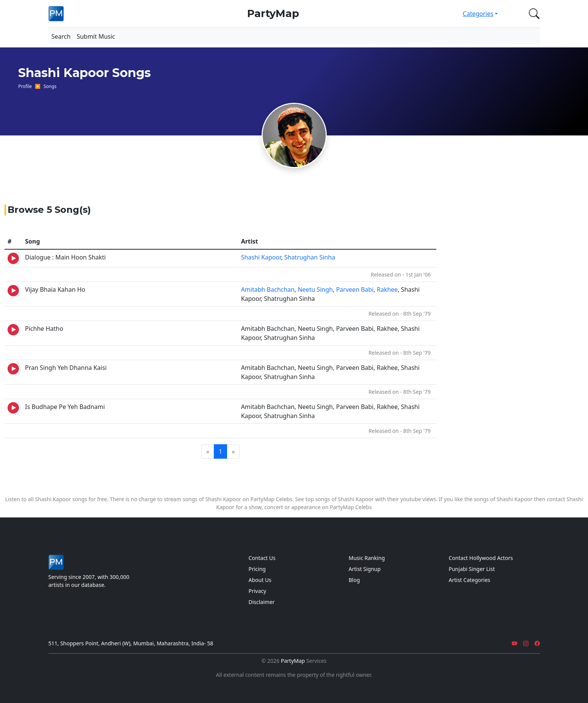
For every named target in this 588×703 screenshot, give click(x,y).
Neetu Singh (315, 289)
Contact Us (262, 558)
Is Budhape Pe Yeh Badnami (65, 407)
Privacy (258, 591)
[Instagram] (526, 643)
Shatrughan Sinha (310, 257)
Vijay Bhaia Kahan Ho (55, 289)
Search (61, 36)
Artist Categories (470, 580)
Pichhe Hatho (44, 329)
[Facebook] (537, 643)
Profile (25, 86)
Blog (354, 580)
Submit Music (96, 36)
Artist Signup (365, 569)
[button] (533, 14)
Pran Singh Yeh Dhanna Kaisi (66, 368)
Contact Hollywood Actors (481, 558)
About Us (260, 580)
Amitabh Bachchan (268, 289)
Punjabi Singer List (472, 569)
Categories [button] (478, 14)
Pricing (257, 569)
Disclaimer (262, 602)
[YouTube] (514, 643)
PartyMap (273, 13)
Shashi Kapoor (261, 257)
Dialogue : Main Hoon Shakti (65, 257)
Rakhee (387, 289)
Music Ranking (367, 558)
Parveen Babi (355, 289)
